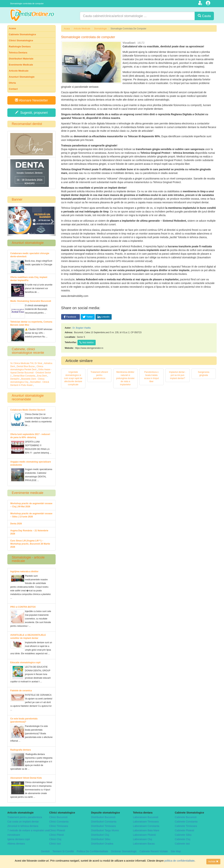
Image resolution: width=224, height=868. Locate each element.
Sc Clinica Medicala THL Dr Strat (26, 363)
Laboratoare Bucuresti (146, 817)
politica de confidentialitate (179, 861)
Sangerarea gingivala (204, 374)
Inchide (213, 862)
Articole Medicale (82, 29)
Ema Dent (42, 376)
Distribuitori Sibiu (101, 839)
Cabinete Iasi (182, 844)
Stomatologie (100, 29)
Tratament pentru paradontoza (25, 817)
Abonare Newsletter (31, 100)
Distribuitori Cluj (100, 835)
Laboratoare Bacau (144, 844)
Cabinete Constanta (186, 822)
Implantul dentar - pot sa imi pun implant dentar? (178, 375)
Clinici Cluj (55, 839)
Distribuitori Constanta (104, 822)
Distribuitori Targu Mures (105, 830)
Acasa (67, 29)
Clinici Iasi (55, 844)
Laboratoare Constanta (146, 826)
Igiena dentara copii (19, 839)
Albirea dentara (16, 844)
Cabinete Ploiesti (184, 830)
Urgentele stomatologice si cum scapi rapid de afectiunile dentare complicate (73, 378)
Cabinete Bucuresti (186, 817)
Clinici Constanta (59, 822)
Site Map (176, 851)
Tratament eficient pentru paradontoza (99, 375)
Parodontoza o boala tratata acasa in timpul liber (151, 377)
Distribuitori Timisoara (103, 826)
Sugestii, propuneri (31, 113)
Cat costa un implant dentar (23, 822)
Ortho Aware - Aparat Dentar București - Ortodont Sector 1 (31, 373)
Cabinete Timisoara (186, 826)
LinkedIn (103, 317)
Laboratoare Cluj (142, 839)
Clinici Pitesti (56, 835)
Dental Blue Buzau (26, 366)
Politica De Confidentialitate (92, 851)
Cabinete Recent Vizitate (154, 851)
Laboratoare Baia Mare (146, 830)
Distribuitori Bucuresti (103, 817)
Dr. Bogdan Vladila (82, 328)
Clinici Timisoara (59, 826)
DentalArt (15, 379)
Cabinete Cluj (183, 839)
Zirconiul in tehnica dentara (23, 826)
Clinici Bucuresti (58, 817)
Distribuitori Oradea (102, 844)
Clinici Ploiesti (57, 830)
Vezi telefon (87, 343)
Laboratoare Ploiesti (144, 835)
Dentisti (45, 851)
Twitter (88, 317)
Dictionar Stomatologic (124, 851)
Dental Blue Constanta (24, 376)
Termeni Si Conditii (63, 851)
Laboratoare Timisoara (146, 822)
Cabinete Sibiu (183, 835)
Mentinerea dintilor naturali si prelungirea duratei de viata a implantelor (125, 378)
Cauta (204, 16)
